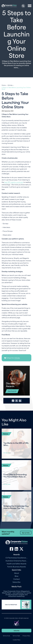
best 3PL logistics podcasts (14, 182)
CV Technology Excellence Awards (17, 558)
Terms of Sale (16, 636)
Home (4, 85)
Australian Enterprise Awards (17, 561)
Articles (10, 85)
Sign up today (26, 533)
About (17, 573)
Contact (17, 579)
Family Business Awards (17, 567)
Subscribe (16, 582)
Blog (16, 576)
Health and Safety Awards (16, 564)
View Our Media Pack (11, 605)
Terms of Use (6, 636)
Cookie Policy (17, 640)
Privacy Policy (26, 636)
